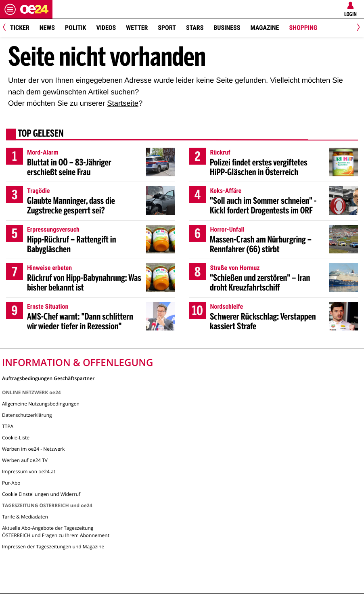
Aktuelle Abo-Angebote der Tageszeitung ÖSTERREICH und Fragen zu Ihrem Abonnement (56, 532)
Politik (75, 28)
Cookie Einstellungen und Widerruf (41, 494)
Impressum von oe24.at (29, 471)
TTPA (8, 426)
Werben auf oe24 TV (25, 460)
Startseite (123, 103)
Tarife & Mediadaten (25, 517)
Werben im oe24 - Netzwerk (33, 449)
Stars (195, 28)
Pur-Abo (11, 483)
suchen (123, 92)
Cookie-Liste (16, 438)
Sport (167, 28)
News (47, 28)
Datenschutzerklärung (27, 415)
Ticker (20, 28)
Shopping (303, 28)
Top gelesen (41, 134)
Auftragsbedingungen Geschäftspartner (48, 378)
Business (227, 28)
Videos (106, 28)
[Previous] (7, 28)
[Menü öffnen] (10, 9)
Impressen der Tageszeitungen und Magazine (53, 547)
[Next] (357, 28)
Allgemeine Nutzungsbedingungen (41, 404)
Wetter (137, 28)
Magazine (265, 28)
